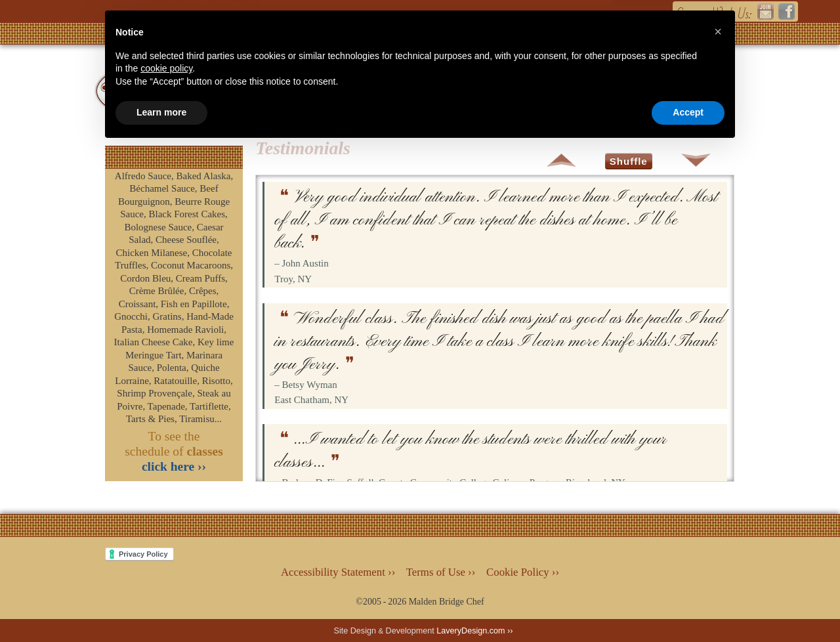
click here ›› (174, 466)
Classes (378, 88)
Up (561, 160)
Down (696, 160)
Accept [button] (688, 606)
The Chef (542, 88)
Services (456, 88)
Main (318, 88)
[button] (718, 525)
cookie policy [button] (166, 562)
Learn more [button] (161, 606)
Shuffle (629, 161)
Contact (627, 88)
